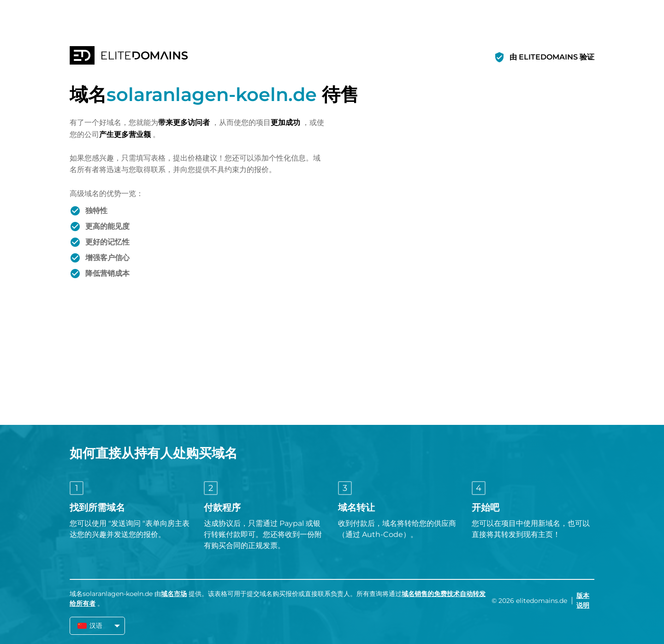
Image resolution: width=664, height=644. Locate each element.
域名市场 (174, 594)
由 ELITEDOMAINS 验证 (552, 57)
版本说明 (583, 600)
